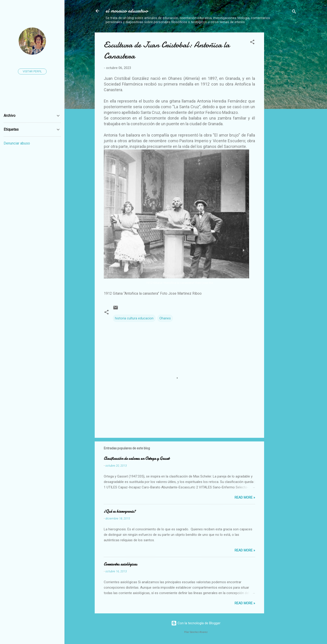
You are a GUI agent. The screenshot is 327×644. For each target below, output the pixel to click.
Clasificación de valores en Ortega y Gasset (137, 459)
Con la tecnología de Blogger (196, 623)
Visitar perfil (32, 71)
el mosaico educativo (127, 11)
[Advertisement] (297, 100)
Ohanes (165, 318)
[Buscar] (294, 12)
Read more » (245, 497)
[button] (252, 43)
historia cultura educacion (134, 318)
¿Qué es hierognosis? (120, 511)
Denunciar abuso (17, 143)
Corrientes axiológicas (120, 564)
